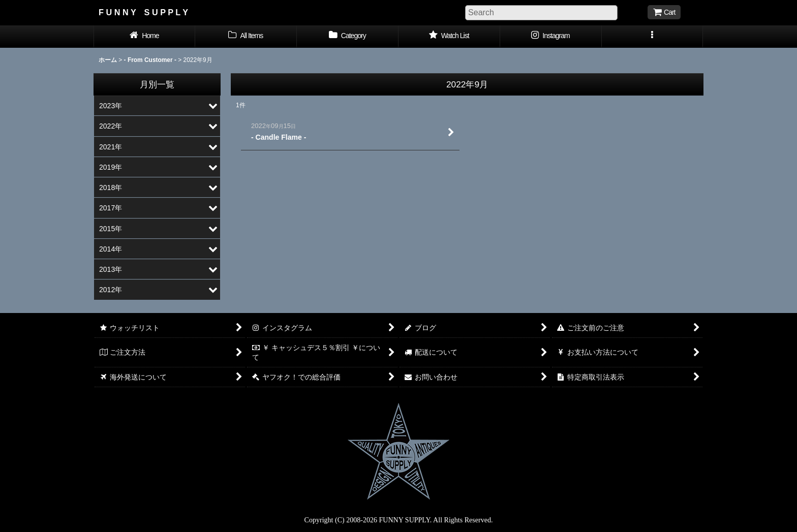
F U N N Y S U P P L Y (143, 12)
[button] (653, 37)
